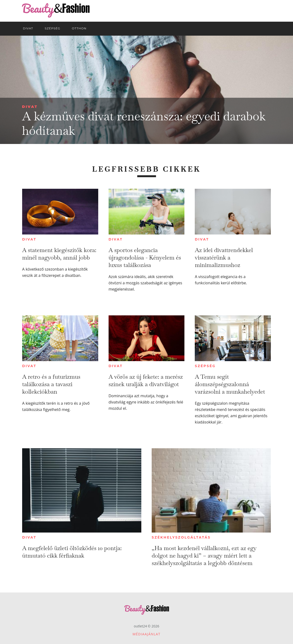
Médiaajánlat (147, 634)
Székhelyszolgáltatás (181, 537)
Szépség (205, 366)
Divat (30, 107)
